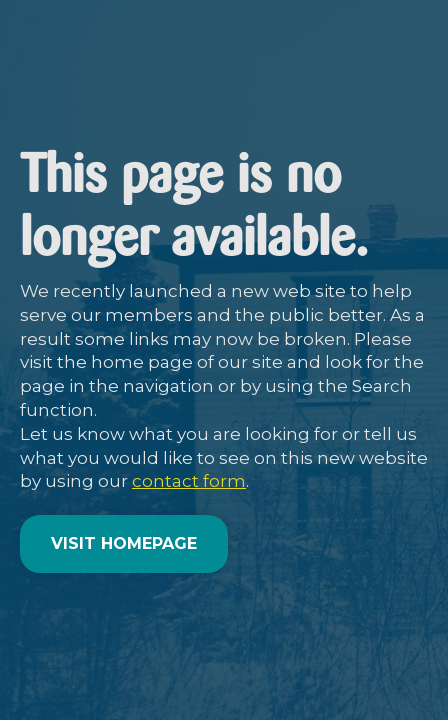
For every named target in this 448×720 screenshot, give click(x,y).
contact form (189, 481)
